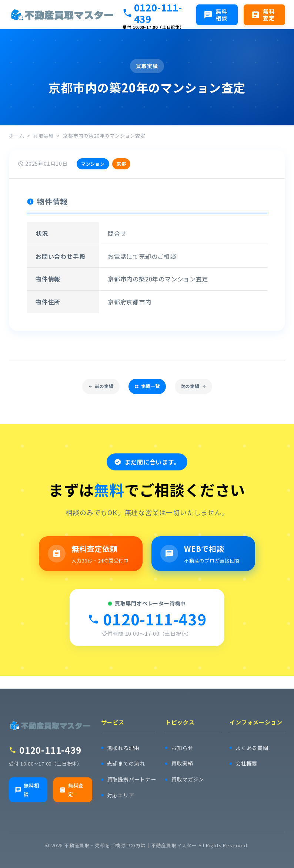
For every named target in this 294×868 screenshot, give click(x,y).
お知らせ (183, 741)
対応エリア (122, 797)
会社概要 (247, 757)
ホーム (16, 136)
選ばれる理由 (125, 741)
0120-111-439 (152, 13)
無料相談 (27, 783)
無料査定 (72, 783)
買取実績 (44, 136)
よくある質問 (253, 741)
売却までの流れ (128, 757)
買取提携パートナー (130, 776)
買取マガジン (189, 773)
